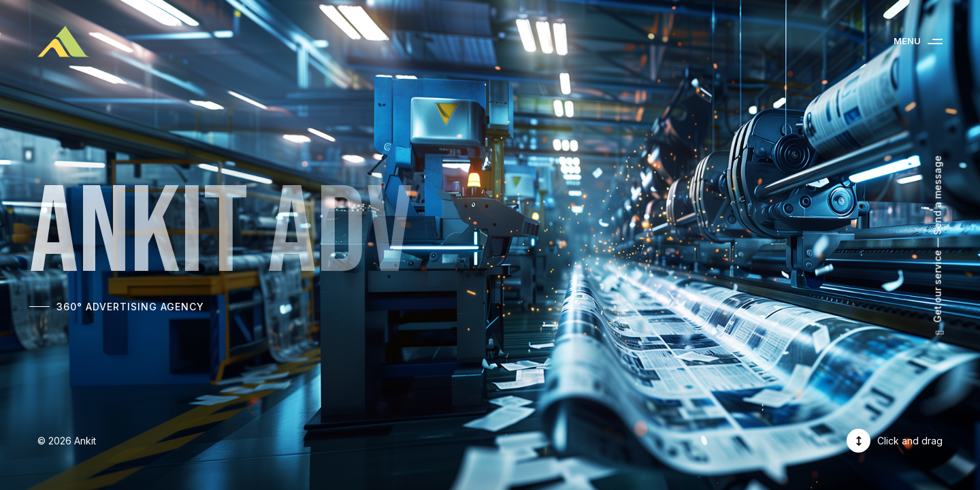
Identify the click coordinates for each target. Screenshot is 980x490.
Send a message (937, 196)
